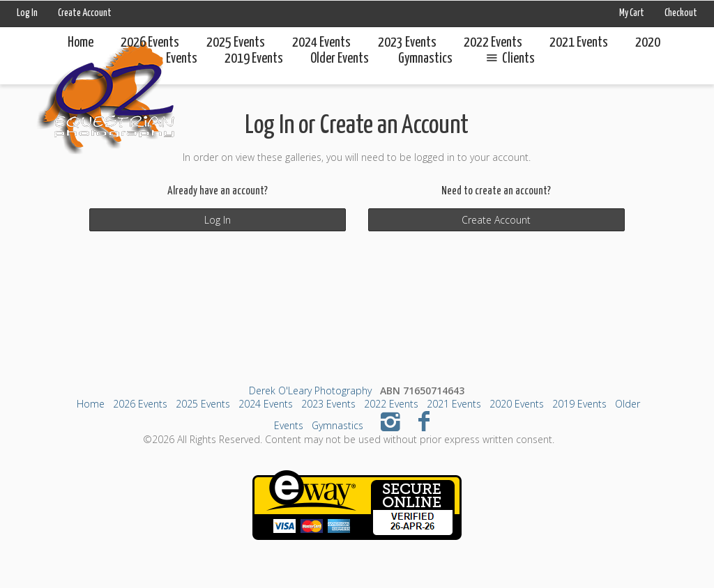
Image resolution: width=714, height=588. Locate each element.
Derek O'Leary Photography (310, 390)
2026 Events (150, 43)
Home (81, 43)
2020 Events (517, 404)
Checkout (681, 13)
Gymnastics (337, 425)
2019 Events (579, 404)
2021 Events (579, 43)
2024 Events (321, 43)
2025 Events (236, 43)
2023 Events (407, 43)
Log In (27, 13)
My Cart (632, 13)
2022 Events (493, 43)
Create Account (85, 13)
